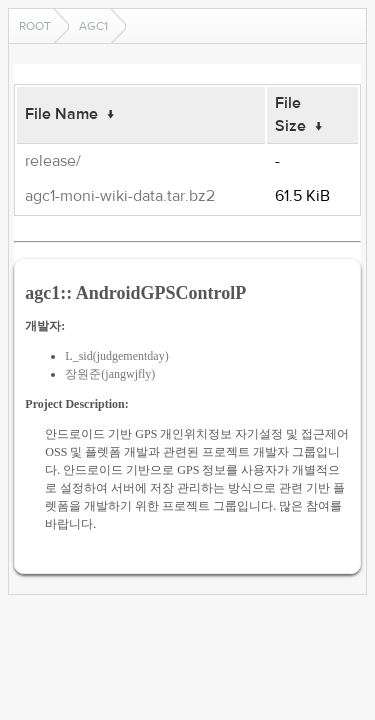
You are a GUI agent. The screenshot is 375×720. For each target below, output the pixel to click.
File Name (61, 114)
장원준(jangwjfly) (110, 374)
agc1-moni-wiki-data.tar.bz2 (120, 196)
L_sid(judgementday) (116, 356)
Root (35, 26)
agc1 (93, 26)
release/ (53, 161)
